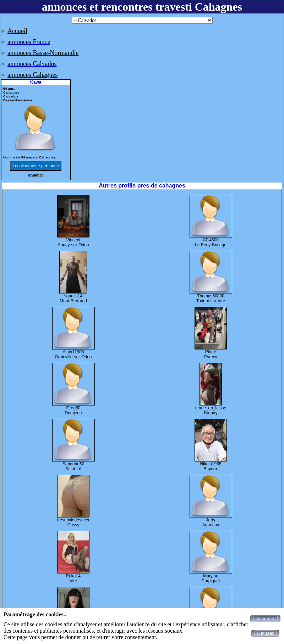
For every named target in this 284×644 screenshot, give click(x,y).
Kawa (36, 82)
